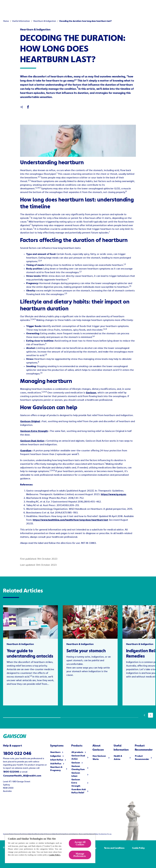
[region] (50, 849)
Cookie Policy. (55, 855)
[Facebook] (28, 107)
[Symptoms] (57, 6)
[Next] (151, 715)
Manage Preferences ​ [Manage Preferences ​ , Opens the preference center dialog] (80, 855)
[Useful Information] (113, 6)
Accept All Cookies (80, 843)
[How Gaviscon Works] (84, 6)
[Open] (154, 6)
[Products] (30, 6)
